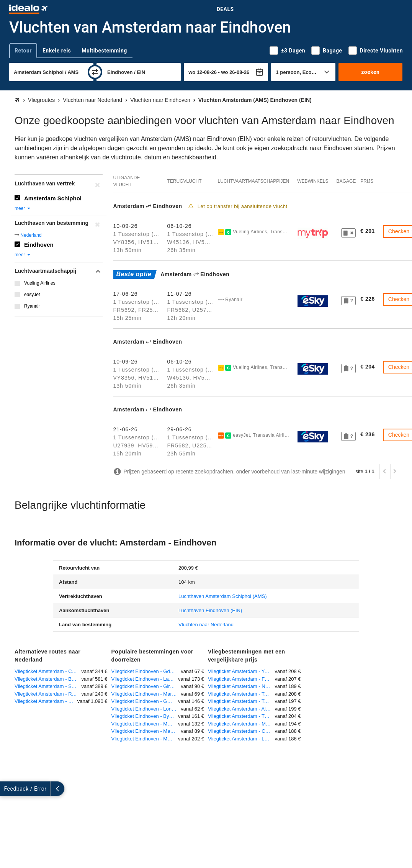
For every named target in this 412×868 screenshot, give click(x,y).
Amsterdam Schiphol (53, 198)
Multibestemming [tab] (104, 51)
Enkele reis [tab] (57, 51)
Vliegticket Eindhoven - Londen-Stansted (146, 709)
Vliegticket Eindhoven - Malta (144, 724)
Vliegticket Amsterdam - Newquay (241, 686)
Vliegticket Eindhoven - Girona (145, 686)
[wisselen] (95, 72)
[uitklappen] (7, 789)
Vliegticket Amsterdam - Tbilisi (241, 716)
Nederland (31, 235)
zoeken (370, 72)
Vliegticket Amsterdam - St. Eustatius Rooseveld (46, 701)
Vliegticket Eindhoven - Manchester (146, 731)
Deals (225, 9)
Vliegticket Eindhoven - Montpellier (145, 739)
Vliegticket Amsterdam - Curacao (48, 671)
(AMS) (223, 596)
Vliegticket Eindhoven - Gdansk (146, 671)
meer (23, 208)
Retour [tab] (23, 51)
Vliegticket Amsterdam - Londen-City (241, 739)
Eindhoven (39, 245)
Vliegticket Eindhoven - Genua (145, 701)
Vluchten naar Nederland (206, 625)
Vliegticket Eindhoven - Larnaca (145, 679)
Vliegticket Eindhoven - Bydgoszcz (145, 716)
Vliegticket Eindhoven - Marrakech (146, 694)
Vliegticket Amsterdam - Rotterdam (48, 694)
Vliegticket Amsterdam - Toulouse (241, 701)
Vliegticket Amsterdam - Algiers (241, 709)
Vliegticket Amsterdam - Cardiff (241, 731)
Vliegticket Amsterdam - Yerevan (241, 671)
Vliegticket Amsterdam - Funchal (241, 679)
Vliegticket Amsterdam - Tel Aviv (241, 694)
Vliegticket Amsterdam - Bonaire (48, 679)
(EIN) (210, 610)
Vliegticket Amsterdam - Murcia (241, 724)
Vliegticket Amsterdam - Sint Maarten (48, 686)
